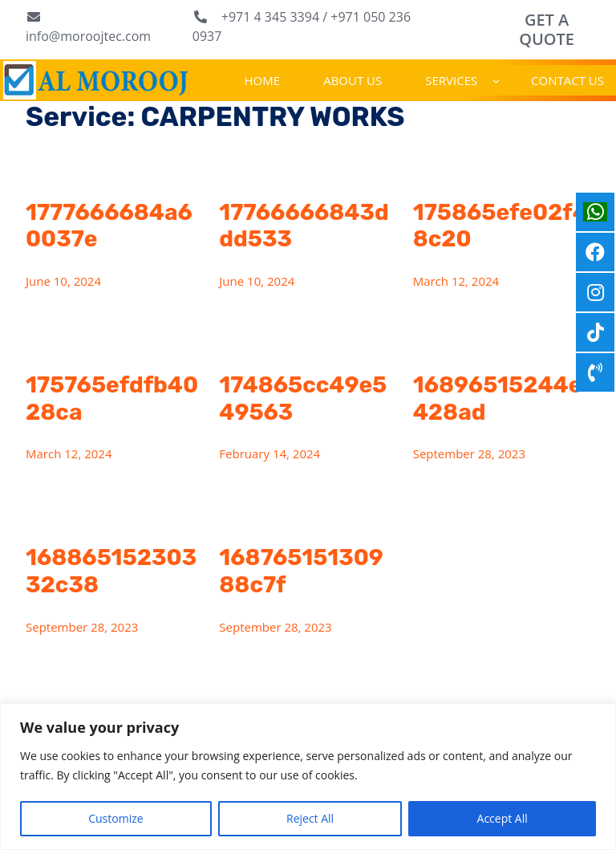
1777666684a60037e (109, 226)
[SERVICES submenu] (496, 80)
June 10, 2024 (63, 281)
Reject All (310, 818)
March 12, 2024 (456, 281)
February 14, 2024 (269, 453)
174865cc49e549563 (303, 399)
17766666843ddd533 (304, 226)
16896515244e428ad (498, 399)
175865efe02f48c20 (500, 226)
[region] (308, 777)
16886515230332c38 (111, 571)
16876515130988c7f (301, 571)
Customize (115, 818)
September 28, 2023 (469, 453)
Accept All (503, 818)
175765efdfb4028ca (112, 399)
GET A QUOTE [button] (547, 29)
